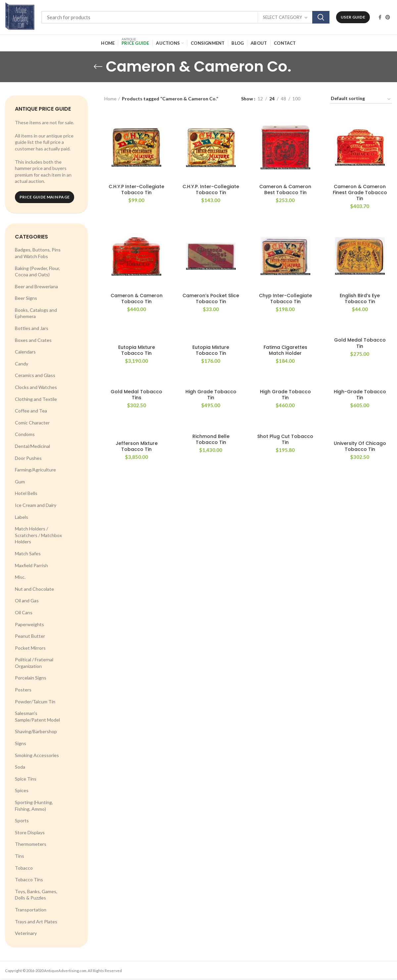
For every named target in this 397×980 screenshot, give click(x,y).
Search (321, 17)
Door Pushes (28, 458)
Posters (23, 690)
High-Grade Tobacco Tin (360, 395)
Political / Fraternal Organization (34, 663)
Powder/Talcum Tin (35, 702)
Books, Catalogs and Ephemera (36, 313)
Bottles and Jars (32, 328)
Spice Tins (26, 779)
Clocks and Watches (36, 387)
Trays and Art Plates (36, 922)
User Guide (353, 17)
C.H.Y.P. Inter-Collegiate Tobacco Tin (211, 190)
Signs (21, 743)
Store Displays (30, 832)
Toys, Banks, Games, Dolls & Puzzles (36, 895)
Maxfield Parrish (31, 565)
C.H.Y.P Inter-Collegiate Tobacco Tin (136, 190)
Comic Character (32, 423)
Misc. (20, 577)
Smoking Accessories (37, 755)
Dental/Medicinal (32, 446)
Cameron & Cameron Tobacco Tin (137, 299)
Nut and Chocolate (34, 589)
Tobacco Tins (29, 879)
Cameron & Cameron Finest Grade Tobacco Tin (360, 193)
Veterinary (26, 933)
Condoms (25, 434)
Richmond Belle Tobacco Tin (211, 439)
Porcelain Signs (31, 678)
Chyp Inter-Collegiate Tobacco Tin (285, 299)
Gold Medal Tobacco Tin (360, 343)
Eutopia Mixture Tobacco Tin (137, 350)
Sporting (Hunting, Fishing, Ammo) (34, 806)
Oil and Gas (27, 600)
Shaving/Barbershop (36, 731)
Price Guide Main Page (45, 197)
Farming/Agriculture (35, 470)
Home (110, 99)
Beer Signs (26, 298)
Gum (20, 482)
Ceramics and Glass (35, 375)
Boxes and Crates (33, 340)
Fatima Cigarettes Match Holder (285, 350)
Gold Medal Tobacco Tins (136, 395)
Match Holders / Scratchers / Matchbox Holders (38, 535)
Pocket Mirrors (30, 648)
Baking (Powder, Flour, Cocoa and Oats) (37, 272)
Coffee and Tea (31, 411)
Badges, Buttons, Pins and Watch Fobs (38, 253)
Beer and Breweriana (36, 286)
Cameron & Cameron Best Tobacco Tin (285, 190)
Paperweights (29, 624)
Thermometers (31, 844)
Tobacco (24, 868)
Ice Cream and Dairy (36, 505)
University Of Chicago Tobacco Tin (360, 446)
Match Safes (28, 553)
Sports (22, 820)
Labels (22, 517)
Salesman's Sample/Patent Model (37, 716)
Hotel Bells (26, 493)
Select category (282, 17)
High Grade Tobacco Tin (211, 395)
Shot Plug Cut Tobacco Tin (285, 439)
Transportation (31, 910)
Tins (20, 856)
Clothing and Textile (36, 399)
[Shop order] (361, 100)
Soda (20, 767)
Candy (22, 364)
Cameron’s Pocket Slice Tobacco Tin (211, 299)
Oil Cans (24, 612)
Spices (22, 790)
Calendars (25, 352)
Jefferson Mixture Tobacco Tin (137, 446)
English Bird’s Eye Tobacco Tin (360, 299)
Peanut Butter (30, 636)
